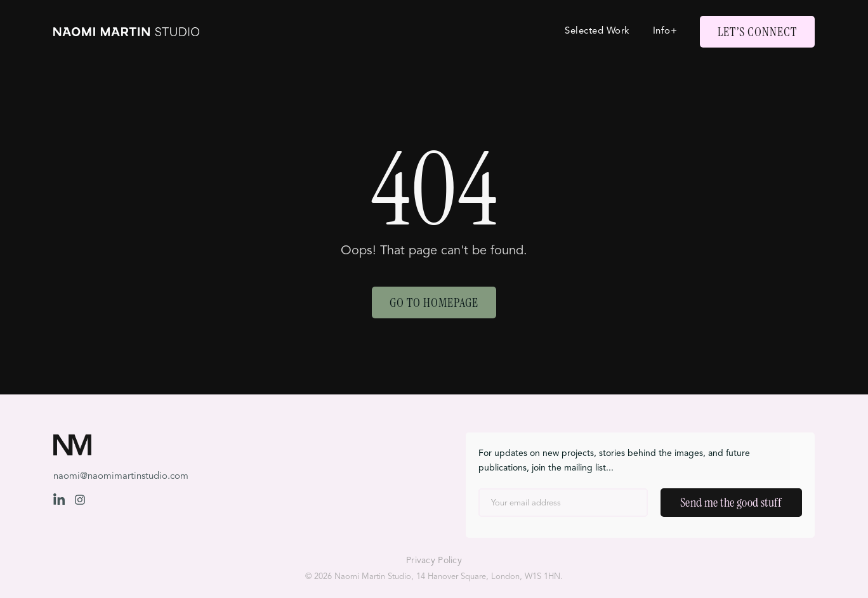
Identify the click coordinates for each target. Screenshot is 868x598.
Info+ (665, 31)
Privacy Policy (434, 561)
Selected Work (597, 31)
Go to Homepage (434, 302)
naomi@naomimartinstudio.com (121, 477)
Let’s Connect (757, 32)
